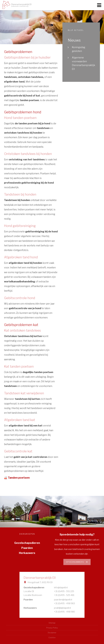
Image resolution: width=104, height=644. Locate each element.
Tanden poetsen (19, 478)
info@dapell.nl (61, 588)
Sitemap (52, 623)
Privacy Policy (52, 628)
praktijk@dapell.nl (62, 608)
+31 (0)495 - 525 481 (64, 595)
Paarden (27, 548)
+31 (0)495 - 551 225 (64, 591)
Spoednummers (77, 562)
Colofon (52, 638)
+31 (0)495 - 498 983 (64, 603)
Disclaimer (52, 633)
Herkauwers (27, 553)
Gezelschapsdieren (27, 543)
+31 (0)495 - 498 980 (64, 612)
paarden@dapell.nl (63, 600)
